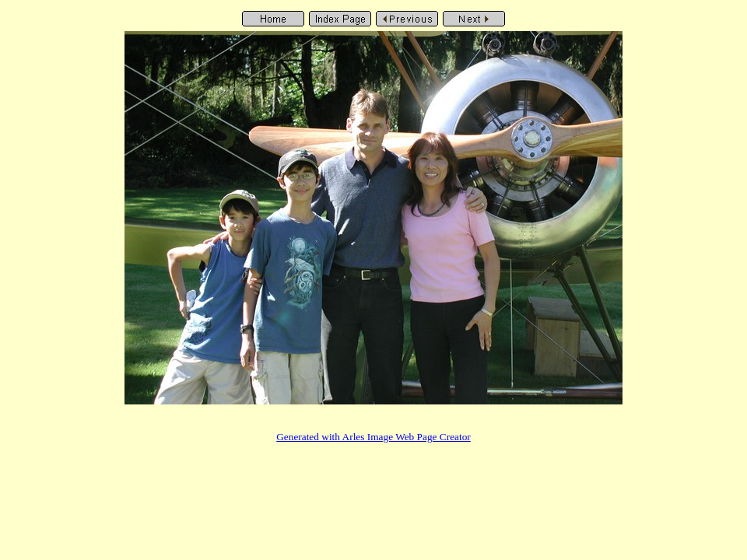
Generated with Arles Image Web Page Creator (373, 437)
